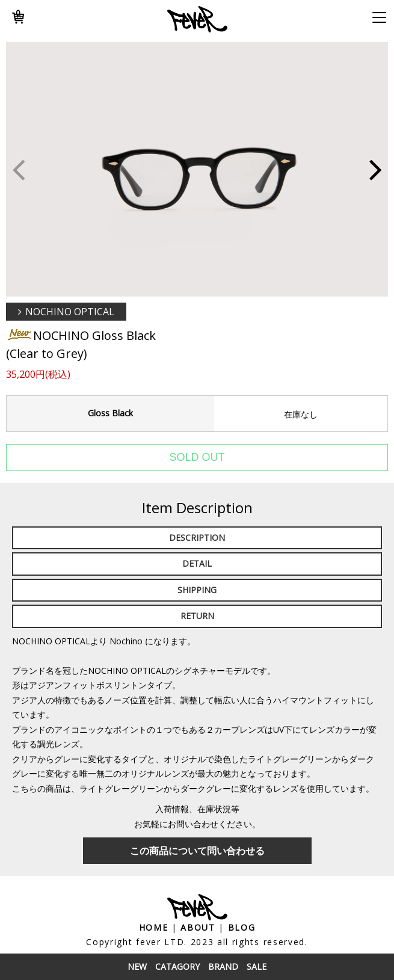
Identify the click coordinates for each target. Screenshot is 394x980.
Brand (223, 966)
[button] (376, 169)
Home (154, 927)
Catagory (177, 966)
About (198, 927)
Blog (242, 927)
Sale (257, 966)
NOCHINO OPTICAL (70, 312)
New (137, 966)
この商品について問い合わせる (197, 851)
